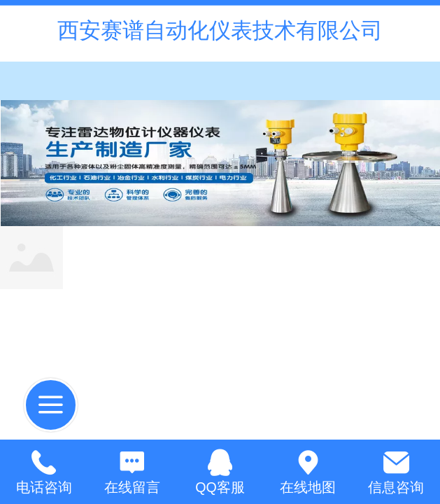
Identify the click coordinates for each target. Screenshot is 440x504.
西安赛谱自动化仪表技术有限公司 (220, 30)
